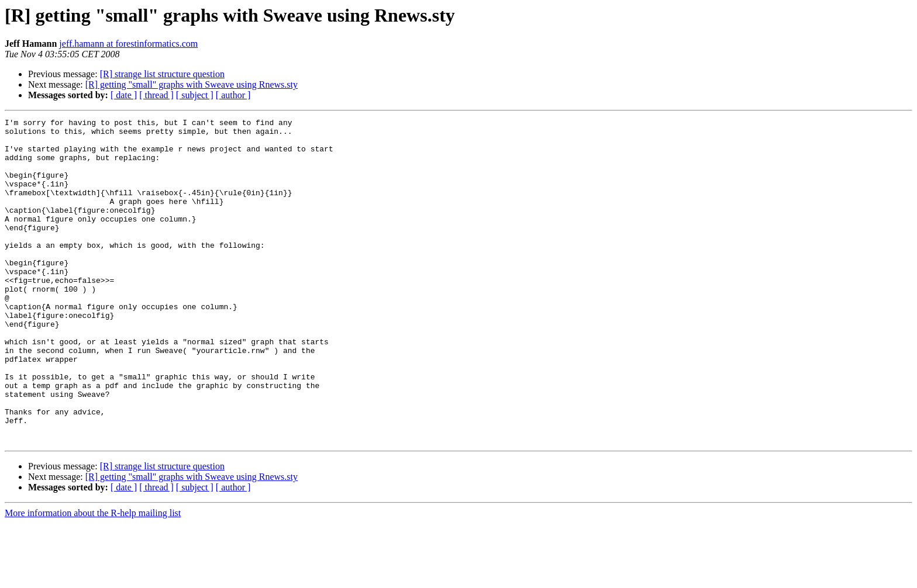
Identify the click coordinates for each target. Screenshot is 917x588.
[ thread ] (156, 95)
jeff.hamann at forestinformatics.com (128, 44)
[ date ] (124, 95)
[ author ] (233, 95)
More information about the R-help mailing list (93, 578)
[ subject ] (195, 95)
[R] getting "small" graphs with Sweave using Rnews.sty (192, 84)
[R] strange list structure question (162, 74)
